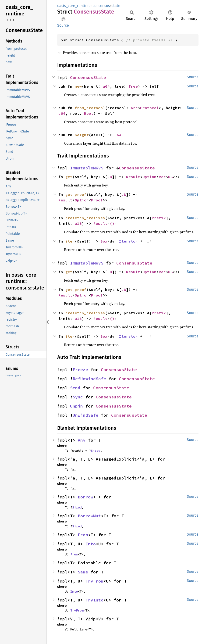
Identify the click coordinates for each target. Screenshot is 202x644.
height (82, 135)
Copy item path (63, 19)
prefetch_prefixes (85, 218)
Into (91, 544)
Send (75, 388)
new (78, 86)
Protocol (149, 108)
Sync (78, 397)
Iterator (128, 241)
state (116, 6)
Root (89, 113)
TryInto (94, 600)
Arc (134, 108)
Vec (162, 177)
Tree (133, 86)
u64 (106, 86)
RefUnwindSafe (89, 379)
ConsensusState (88, 77)
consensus (101, 6)
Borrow (85, 497)
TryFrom (94, 581)
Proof (97, 200)
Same (83, 572)
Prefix (159, 218)
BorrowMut (89, 516)
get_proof (76, 194)
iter (70, 241)
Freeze (80, 370)
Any (82, 440)
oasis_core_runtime (74, 6)
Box (104, 241)
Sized (96, 451)
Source (63, 25)
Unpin (76, 406)
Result (133, 177)
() (112, 223)
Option (149, 177)
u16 (78, 223)
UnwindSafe (85, 415)
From (83, 535)
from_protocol (90, 108)
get (69, 177)
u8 (110, 177)
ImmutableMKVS (87, 168)
